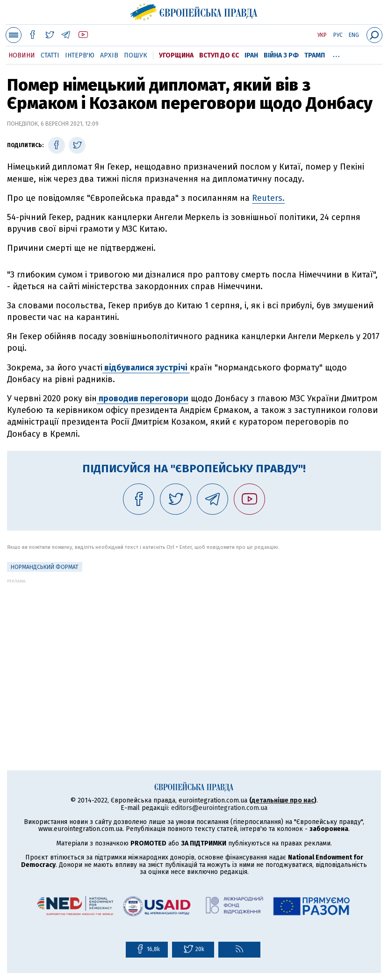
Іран (251, 55)
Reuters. (268, 198)
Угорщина (176, 55)
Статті (50, 55)
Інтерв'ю (80, 55)
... (336, 54)
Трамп (315, 55)
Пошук (136, 55)
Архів (109, 55)
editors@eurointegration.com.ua (219, 808)
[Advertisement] (194, 649)
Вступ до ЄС (219, 55)
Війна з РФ (281, 55)
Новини (22, 55)
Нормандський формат (45, 567)
